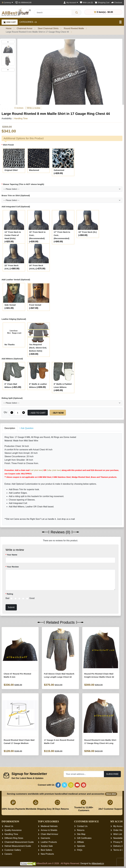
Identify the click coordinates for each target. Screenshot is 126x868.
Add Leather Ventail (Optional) (16, 280)
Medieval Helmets (49, 826)
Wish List (118, 834)
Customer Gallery (13, 850)
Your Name (12, 555)
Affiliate (80, 842)
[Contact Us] (23, 3)
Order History (120, 830)
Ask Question (27, 428)
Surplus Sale (47, 846)
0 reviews (19, 108)
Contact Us (82, 826)
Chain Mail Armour (49, 834)
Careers (8, 854)
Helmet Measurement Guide (18, 846)
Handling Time (11, 834)
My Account (119, 826)
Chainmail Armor (25, 28)
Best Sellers (46, 850)
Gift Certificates (84, 838)
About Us (9, 826)
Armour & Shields (49, 830)
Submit (11, 607)
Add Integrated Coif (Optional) (16, 207)
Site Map (81, 834)
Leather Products (49, 842)
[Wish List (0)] (86, 3)
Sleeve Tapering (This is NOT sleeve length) (23, 184)
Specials (81, 846)
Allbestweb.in (98, 864)
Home (9, 28)
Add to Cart (38, 413)
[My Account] (71, 3)
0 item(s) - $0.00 (103, 12)
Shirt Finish (8, 145)
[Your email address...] (84, 774)
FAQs (80, 850)
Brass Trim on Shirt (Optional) (16, 195)
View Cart (10, 22)
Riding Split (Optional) (12, 398)
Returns (81, 830)
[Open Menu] (121, 22)
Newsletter (118, 838)
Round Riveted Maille (74, 28)
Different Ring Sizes (14, 838)
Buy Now (58, 413)
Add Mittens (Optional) (12, 359)
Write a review (33, 108)
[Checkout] (117, 3)
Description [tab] (10, 428)
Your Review (13, 567)
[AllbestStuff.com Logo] (16, 12)
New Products (47, 854)
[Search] (77, 12)
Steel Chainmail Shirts (48, 28)
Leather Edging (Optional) (14, 319)
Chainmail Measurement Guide (19, 842)
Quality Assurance (13, 830)
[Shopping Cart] (102, 3)
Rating (10, 594)
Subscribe (112, 774)
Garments (45, 838)
